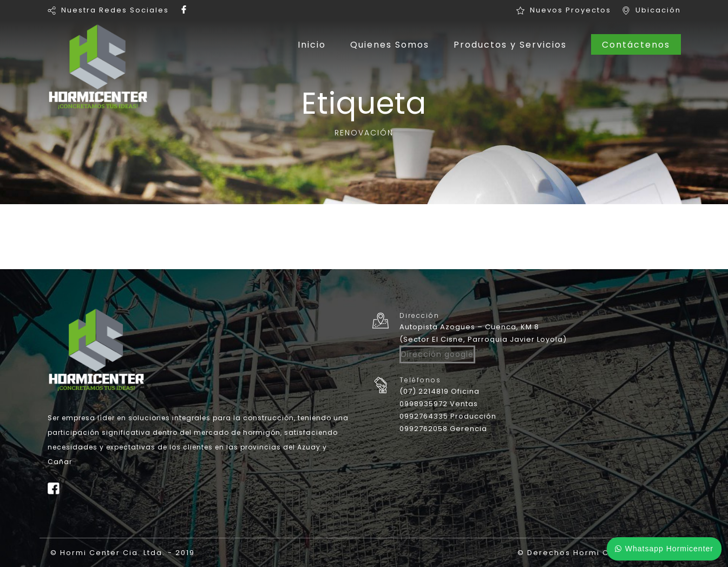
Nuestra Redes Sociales (115, 10)
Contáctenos (636, 45)
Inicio (312, 45)
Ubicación (658, 10)
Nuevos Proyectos (570, 10)
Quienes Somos (390, 45)
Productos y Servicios (510, 45)
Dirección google (437, 354)
